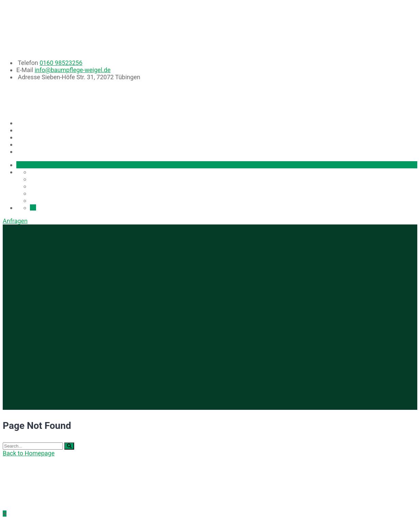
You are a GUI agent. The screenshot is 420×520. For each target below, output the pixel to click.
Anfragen (15, 221)
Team (29, 145)
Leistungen (38, 130)
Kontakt (34, 152)
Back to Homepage (29, 453)
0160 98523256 (61, 63)
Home (29, 123)
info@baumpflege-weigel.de (73, 70)
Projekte (35, 138)
